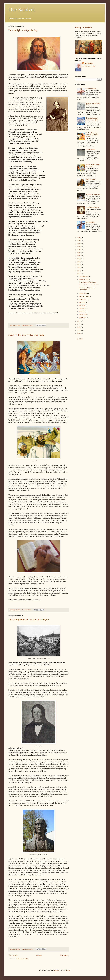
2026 (79, 238)
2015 (79, 271)
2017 (79, 265)
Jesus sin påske (90, 222)
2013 (79, 321)
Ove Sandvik (22, 10)
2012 (79, 324)
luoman (57, 970)
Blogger (68, 970)
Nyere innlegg (13, 955)
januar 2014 (83, 318)
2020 (79, 256)
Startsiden (39, 955)
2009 (79, 333)
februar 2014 (83, 314)
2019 (79, 259)
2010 (79, 330)
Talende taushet (90, 150)
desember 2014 (84, 277)
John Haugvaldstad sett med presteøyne (29, 620)
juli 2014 (82, 302)
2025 (79, 241)
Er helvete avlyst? (91, 88)
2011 (79, 327)
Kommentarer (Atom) (23, 959)
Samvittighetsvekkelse (92, 207)
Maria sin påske (90, 179)
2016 (79, 268)
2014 (79, 274)
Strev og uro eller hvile (83, 28)
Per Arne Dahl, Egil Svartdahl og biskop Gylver (92, 135)
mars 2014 (82, 311)
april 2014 (82, 308)
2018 (79, 262)
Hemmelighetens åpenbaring (23, 30)
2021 (79, 253)
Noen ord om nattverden (93, 194)
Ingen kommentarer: (28, 325)
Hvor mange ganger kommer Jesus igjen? (92, 119)
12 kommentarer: (27, 610)
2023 (79, 247)
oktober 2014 (83, 293)
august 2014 (83, 299)
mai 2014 (82, 305)
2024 (79, 244)
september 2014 (84, 296)
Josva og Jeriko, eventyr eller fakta (26, 335)
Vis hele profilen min (89, 66)
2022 (79, 250)
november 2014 (84, 280)
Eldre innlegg (64, 955)
